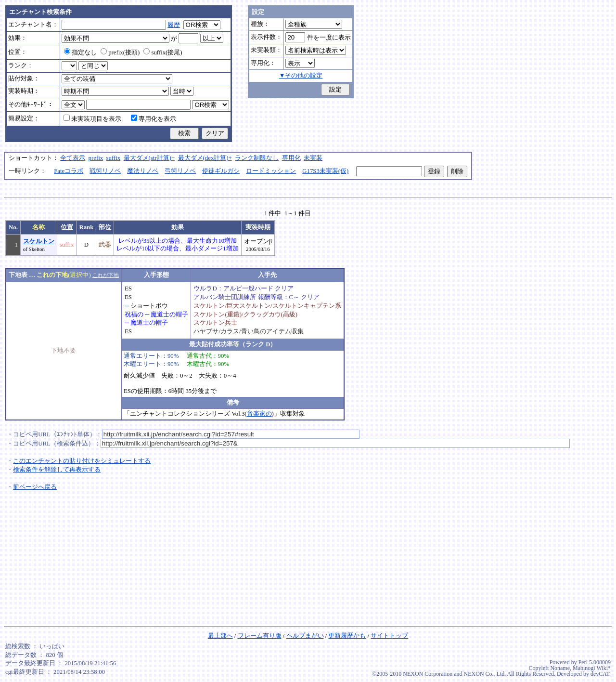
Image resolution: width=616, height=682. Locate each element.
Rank (86, 227)
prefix (96, 158)
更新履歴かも (347, 636)
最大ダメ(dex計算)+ (205, 158)
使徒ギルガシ (221, 171)
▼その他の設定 (301, 76)
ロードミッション (271, 171)
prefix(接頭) (120, 52)
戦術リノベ (105, 171)
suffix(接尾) (163, 52)
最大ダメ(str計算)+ (149, 158)
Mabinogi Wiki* (592, 668)
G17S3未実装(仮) (325, 171)
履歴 (174, 25)
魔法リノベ (143, 171)
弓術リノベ (180, 171)
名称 (38, 227)
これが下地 (106, 275)
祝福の (134, 315)
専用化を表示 (154, 119)
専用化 (291, 158)
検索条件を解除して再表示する (57, 470)
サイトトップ (389, 636)
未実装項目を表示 (92, 119)
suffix (114, 158)
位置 (67, 227)
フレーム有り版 (260, 636)
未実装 (313, 158)
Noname (560, 668)
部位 (105, 227)
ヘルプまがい (305, 636)
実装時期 (258, 227)
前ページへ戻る (35, 487)
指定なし (80, 52)
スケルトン (39, 241)
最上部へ (220, 636)
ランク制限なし (257, 158)
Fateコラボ (69, 171)
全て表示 (73, 158)
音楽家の (259, 414)
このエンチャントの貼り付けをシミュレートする (82, 461)
